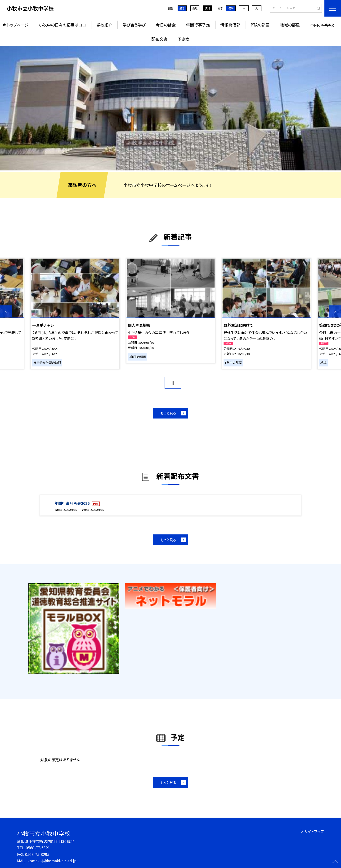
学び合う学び (134, 25)
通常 (182, 8)
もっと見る (168, 413)
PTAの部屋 (260, 25)
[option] (170, 108)
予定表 (184, 39)
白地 (195, 8)
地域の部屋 (290, 25)
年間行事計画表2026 (72, 503)
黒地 (208, 8)
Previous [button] (6, 311)
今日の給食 (166, 25)
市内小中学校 (322, 25)
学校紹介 (104, 25)
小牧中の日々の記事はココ (62, 25)
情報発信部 (230, 25)
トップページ (18, 25)
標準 (231, 8)
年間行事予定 (198, 25)
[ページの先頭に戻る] (335, 862)
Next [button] (335, 311)
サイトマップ (314, 831)
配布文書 (159, 39)
